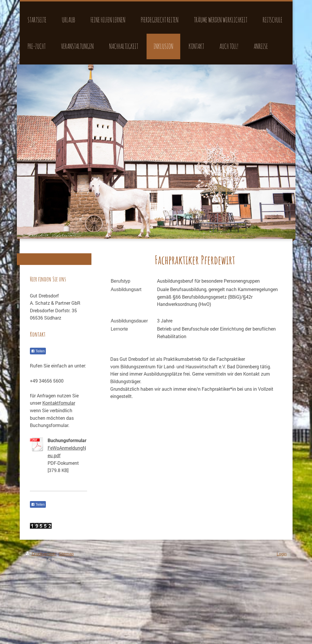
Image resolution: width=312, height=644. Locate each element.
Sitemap (66, 554)
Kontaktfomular (59, 403)
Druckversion (41, 554)
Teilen (38, 351)
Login (282, 554)
